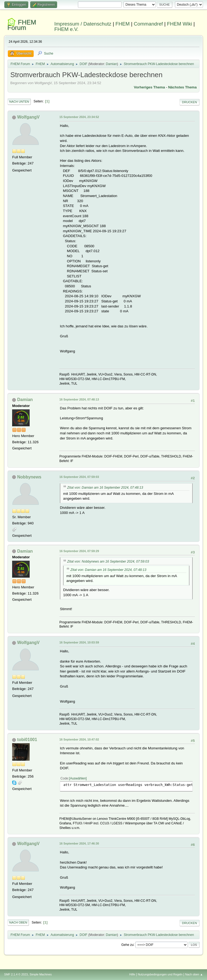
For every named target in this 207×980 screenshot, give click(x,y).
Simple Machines (41, 974)
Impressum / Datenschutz (83, 24)
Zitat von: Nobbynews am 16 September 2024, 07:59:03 (108, 561)
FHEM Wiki (179, 24)
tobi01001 (27, 740)
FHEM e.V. (67, 29)
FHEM (123, 24)
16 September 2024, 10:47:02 (79, 739)
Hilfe (132, 974)
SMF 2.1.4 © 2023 (16, 974)
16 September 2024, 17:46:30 (79, 843)
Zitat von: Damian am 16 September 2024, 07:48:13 (105, 488)
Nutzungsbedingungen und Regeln (160, 974)
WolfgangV (28, 117)
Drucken (189, 102)
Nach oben (18, 922)
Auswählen (78, 778)
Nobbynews (29, 477)
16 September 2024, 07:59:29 (79, 551)
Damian (111, 64)
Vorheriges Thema (149, 87)
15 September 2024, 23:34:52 (79, 117)
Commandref (148, 24)
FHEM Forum (22, 25)
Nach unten (19, 102)
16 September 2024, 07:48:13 (79, 399)
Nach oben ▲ (194, 974)
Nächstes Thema (182, 87)
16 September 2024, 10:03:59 (79, 642)
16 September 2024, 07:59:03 (79, 477)
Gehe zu (127, 945)
